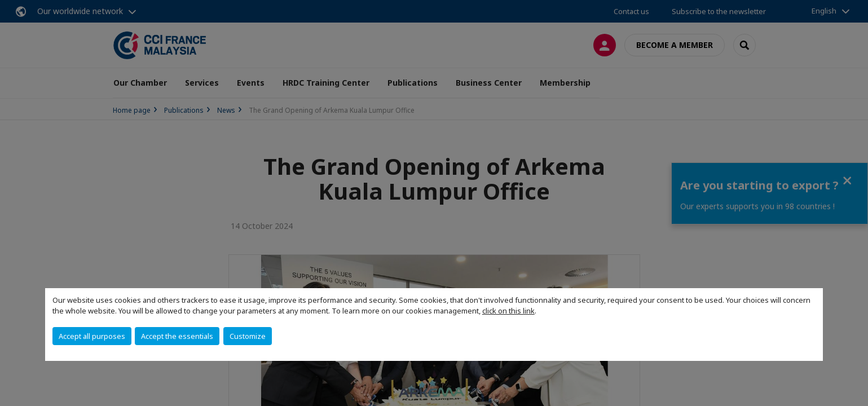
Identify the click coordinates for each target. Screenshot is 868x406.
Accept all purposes (92, 336)
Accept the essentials (177, 336)
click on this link (508, 311)
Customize (248, 336)
